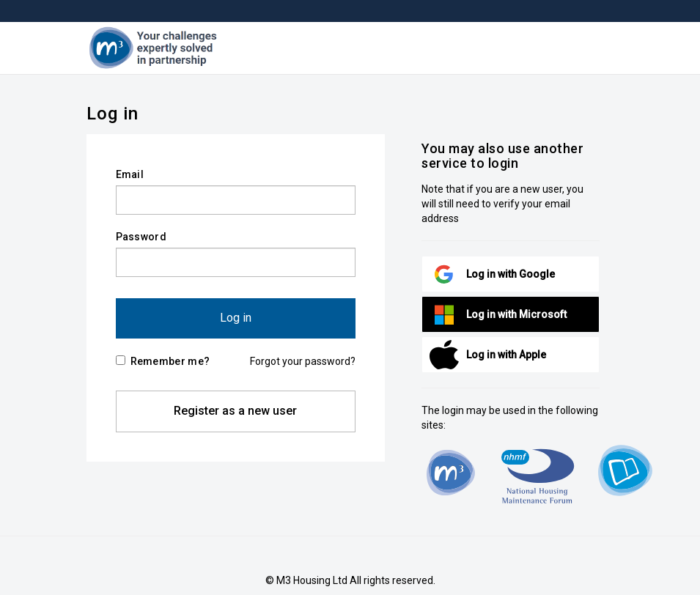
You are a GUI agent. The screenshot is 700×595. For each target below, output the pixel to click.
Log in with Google (511, 274)
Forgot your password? (303, 361)
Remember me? (163, 361)
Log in (236, 318)
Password (141, 237)
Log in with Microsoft (516, 314)
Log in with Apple (506, 355)
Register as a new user (235, 411)
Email (130, 174)
